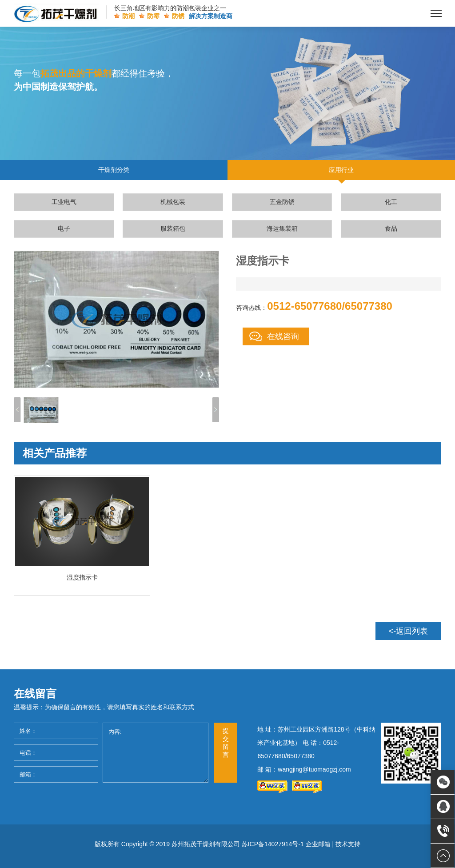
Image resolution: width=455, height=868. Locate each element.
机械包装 (173, 202)
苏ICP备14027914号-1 (273, 844)
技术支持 (348, 844)
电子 (64, 228)
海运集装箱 (282, 228)
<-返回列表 (409, 631)
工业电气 (64, 202)
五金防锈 (282, 202)
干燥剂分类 (114, 170)
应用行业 (341, 170)
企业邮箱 (318, 844)
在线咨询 (283, 336)
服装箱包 (173, 228)
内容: (156, 753)
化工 (391, 202)
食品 (391, 228)
